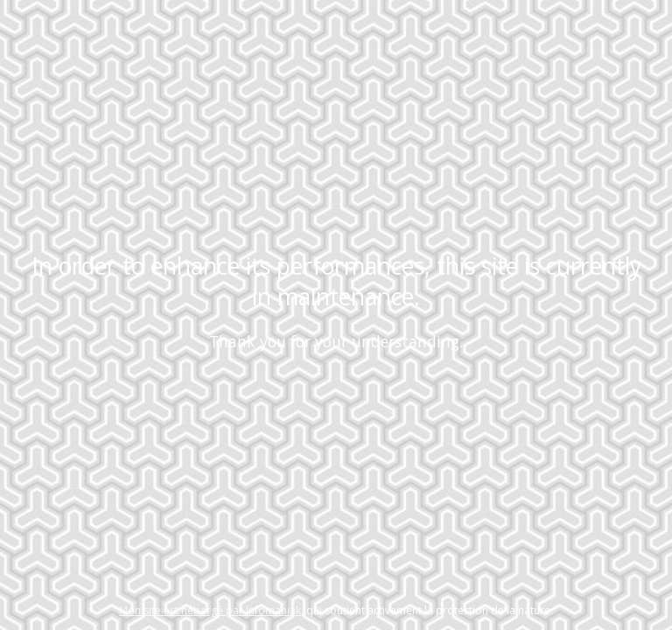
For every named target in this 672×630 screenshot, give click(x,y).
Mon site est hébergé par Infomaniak (210, 610)
